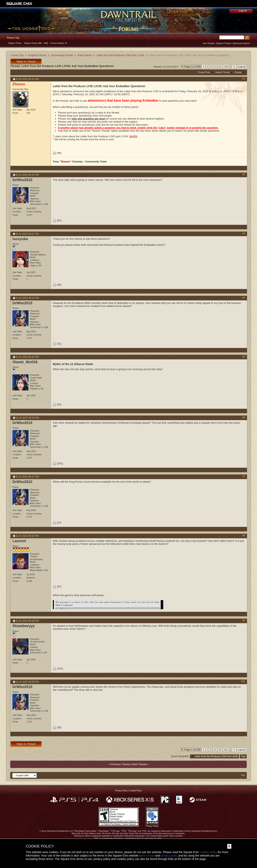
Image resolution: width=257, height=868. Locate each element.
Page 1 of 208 (192, 67)
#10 (243, 681)
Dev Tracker (209, 43)
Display (238, 72)
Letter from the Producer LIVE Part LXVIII (120, 55)
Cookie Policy (136, 791)
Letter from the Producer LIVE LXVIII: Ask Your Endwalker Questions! (68, 66)
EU (136, 136)
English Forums (37, 55)
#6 (244, 417)
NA (131, 136)
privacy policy (169, 856)
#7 (244, 476)
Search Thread (223, 72)
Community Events (62, 55)
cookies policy (208, 852)
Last (242, 67)
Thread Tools (204, 72)
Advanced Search (241, 43)
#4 (244, 298)
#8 (244, 536)
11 (215, 67)
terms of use (147, 856)
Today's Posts (15, 43)
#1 (244, 79)
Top (243, 756)
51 (220, 67)
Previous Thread (120, 764)
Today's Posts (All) (33, 43)
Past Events (84, 55)
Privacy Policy (121, 791)
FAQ (46, 43)
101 (226, 67)
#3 (244, 233)
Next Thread (139, 764)
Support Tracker (224, 43)
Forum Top (13, 38)
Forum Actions (57, 43)
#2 (244, 174)
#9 (244, 620)
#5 (244, 357)
